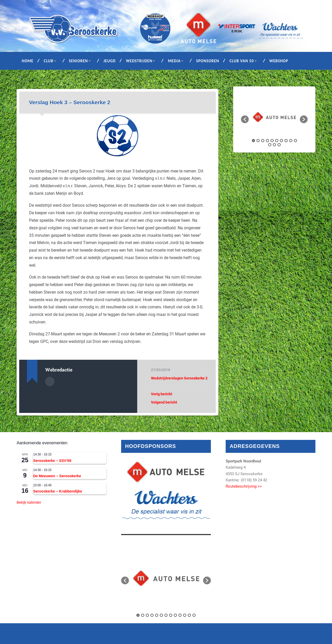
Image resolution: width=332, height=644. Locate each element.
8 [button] (286, 141)
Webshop (279, 61)
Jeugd (110, 61)
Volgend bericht (164, 402)
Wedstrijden (139, 61)
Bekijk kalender (29, 502)
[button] (245, 119)
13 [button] (279, 145)
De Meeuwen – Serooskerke (57, 476)
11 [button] (270, 145)
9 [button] (291, 141)
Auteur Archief (50, 382)
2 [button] (258, 141)
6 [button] (277, 141)
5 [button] (272, 141)
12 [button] (274, 145)
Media (174, 61)
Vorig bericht (162, 394)
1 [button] (253, 141)
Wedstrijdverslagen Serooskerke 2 (179, 378)
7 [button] (281, 141)
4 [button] (267, 141)
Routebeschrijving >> (244, 486)
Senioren (78, 61)
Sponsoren (208, 61)
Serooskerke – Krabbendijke (58, 491)
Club (49, 61)
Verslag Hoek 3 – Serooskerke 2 (70, 102)
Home (28, 61)
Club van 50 (242, 61)
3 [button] (263, 141)
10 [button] (295, 141)
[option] (274, 117)
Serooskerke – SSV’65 (52, 461)
